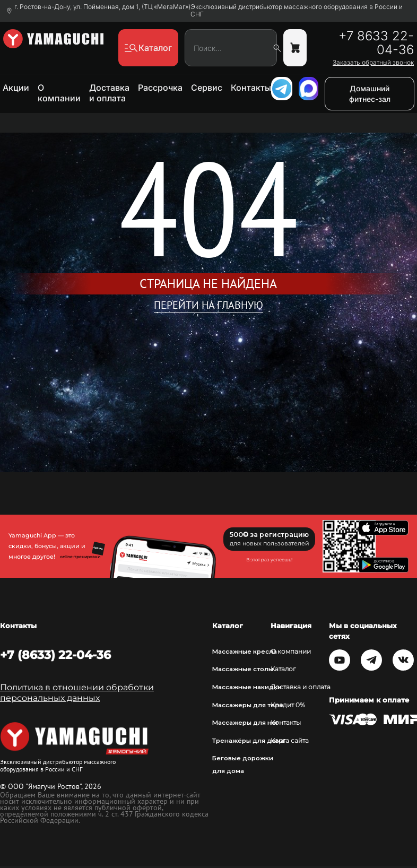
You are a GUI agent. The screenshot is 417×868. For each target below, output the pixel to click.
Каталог (283, 669)
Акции (16, 88)
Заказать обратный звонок (373, 63)
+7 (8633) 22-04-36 (55, 655)
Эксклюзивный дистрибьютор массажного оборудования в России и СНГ (297, 11)
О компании (59, 93)
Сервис (207, 88)
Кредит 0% (288, 705)
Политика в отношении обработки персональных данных (77, 693)
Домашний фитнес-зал (370, 94)
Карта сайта (290, 741)
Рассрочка (160, 88)
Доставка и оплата (109, 93)
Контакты (251, 88)
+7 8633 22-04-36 (376, 43)
